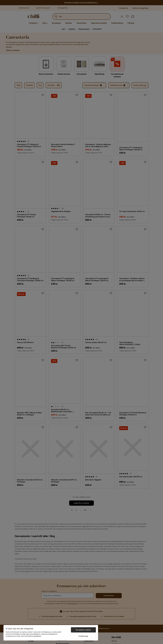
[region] (51, 633)
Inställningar (83, 636)
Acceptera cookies (83, 630)
